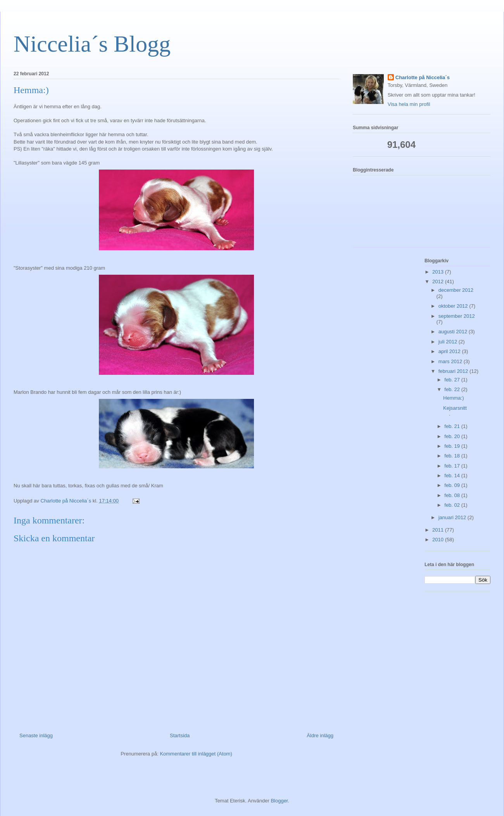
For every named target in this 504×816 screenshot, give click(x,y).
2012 (439, 282)
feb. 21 (453, 426)
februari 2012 (454, 371)
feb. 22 (453, 389)
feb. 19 (453, 446)
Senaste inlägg (36, 735)
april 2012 (450, 351)
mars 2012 (451, 361)
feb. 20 (453, 436)
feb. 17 (453, 466)
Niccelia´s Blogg (92, 44)
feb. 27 (453, 380)
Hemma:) (453, 398)
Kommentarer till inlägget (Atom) (196, 754)
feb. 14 (453, 476)
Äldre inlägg (320, 735)
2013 (439, 272)
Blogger (279, 801)
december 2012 (456, 290)
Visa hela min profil (409, 104)
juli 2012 (449, 342)
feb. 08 (453, 495)
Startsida (180, 735)
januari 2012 (453, 517)
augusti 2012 (454, 332)
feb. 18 (453, 456)
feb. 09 (453, 485)
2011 (439, 530)
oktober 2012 (454, 306)
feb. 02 (453, 505)
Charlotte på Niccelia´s (423, 77)
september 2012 (457, 316)
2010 (439, 540)
